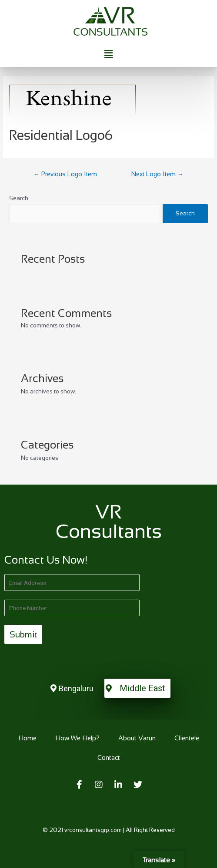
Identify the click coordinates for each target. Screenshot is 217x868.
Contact (109, 757)
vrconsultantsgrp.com (93, 830)
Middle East (142, 688)
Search (19, 198)
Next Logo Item (158, 174)
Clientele (187, 738)
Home (27, 738)
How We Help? (77, 738)
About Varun (137, 738)
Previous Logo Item (65, 174)
